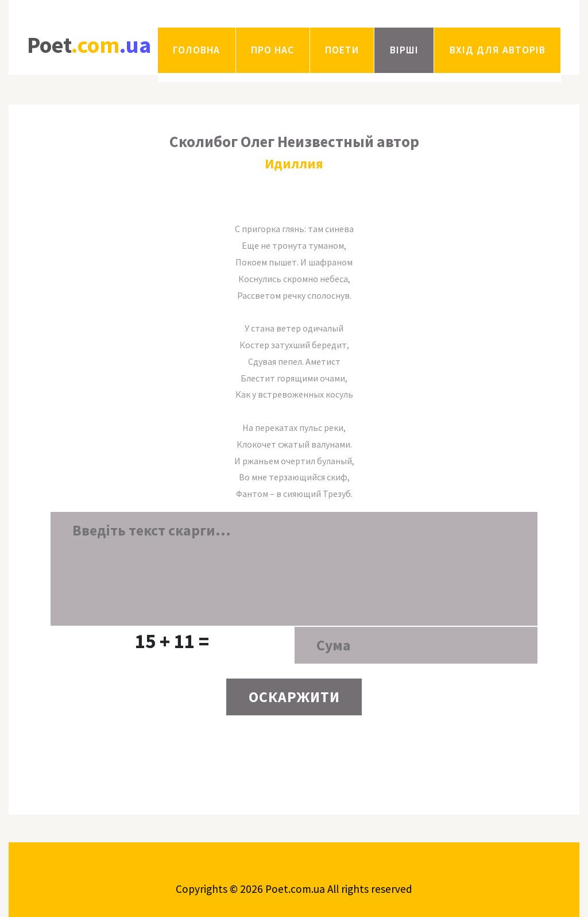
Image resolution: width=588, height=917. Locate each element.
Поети (342, 50)
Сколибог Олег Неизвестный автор (294, 141)
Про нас (272, 50)
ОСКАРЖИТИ (294, 697)
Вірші (404, 50)
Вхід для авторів (498, 50)
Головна (196, 50)
